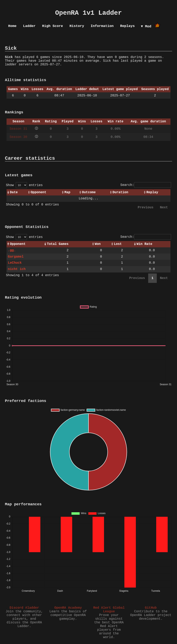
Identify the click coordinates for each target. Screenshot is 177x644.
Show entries (24, 185)
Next (164, 208)
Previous (146, 208)
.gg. (12, 250)
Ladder (29, 26)
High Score (53, 26)
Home (12, 26)
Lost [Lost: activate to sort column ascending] (118, 244)
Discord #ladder (24, 608)
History (77, 26)
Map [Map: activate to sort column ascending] (67, 192)
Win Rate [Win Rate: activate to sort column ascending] (144, 244)
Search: (146, 185)
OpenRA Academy (68, 608)
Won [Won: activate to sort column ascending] (98, 244)
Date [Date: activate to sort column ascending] (14, 192)
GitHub (151, 608)
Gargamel (16, 257)
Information (102, 26)
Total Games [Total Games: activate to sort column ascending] (58, 244)
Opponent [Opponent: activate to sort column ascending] (39, 192)
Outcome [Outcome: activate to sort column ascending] (89, 192)
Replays (127, 26)
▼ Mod (146, 26)
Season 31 (18, 129)
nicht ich (17, 269)
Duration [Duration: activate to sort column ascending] (120, 192)
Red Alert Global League (109, 610)
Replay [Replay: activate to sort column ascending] (152, 192)
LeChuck (15, 263)
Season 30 (18, 137)
